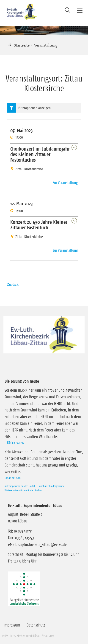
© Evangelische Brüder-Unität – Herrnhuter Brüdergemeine (34, 486)
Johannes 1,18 (13, 478)
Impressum (12, 625)
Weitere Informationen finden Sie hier (23, 490)
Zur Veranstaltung (65, 183)
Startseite (22, 45)
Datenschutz (36, 625)
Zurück (13, 284)
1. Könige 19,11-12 (14, 443)
